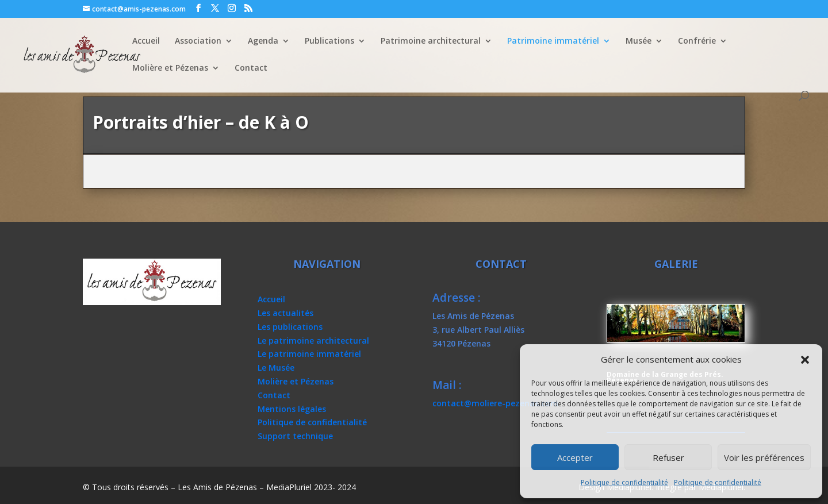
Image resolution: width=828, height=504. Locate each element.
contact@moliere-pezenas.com (495, 403)
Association (198, 41)
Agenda (263, 41)
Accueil (146, 41)
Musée (639, 41)
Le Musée (276, 368)
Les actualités (285, 313)
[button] (805, 360)
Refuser (668, 457)
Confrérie (697, 41)
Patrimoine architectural (431, 41)
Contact (251, 68)
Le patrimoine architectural (313, 341)
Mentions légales (292, 409)
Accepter (575, 457)
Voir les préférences (764, 457)
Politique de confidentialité (624, 482)
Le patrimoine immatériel (309, 354)
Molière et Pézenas (170, 68)
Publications (329, 41)
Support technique (295, 436)
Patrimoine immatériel (553, 41)
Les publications (290, 327)
